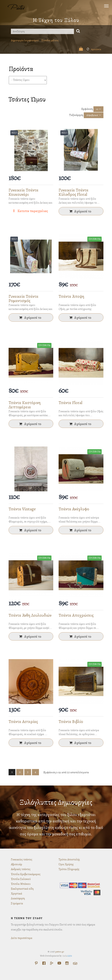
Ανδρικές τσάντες (21, 869)
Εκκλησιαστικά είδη (22, 889)
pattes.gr (60, 952)
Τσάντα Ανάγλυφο (74, 509)
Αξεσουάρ (17, 864)
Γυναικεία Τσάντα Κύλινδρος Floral (74, 192)
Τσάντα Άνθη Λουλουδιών (30, 615)
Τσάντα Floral (70, 403)
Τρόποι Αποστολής (69, 860)
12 (97, 109)
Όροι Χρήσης (66, 864)
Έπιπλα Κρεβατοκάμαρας (26, 874)
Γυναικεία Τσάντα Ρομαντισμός (23, 298)
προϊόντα (90, 49)
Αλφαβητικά (92, 115)
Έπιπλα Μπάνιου (21, 884)
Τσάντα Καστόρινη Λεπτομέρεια (25, 405)
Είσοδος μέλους (50, 40)
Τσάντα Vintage (22, 509)
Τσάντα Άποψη (71, 296)
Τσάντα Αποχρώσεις (76, 615)
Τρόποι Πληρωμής (69, 869)
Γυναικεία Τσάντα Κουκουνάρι (23, 192)
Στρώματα (17, 903)
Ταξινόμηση (76, 115)
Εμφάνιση (87, 109)
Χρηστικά (17, 894)
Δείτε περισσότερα (22, 938)
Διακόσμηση (18, 898)
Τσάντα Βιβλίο (71, 722)
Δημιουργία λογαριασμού (25, 40)
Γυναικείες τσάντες (22, 860)
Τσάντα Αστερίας (23, 722)
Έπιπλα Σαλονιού (21, 879)
